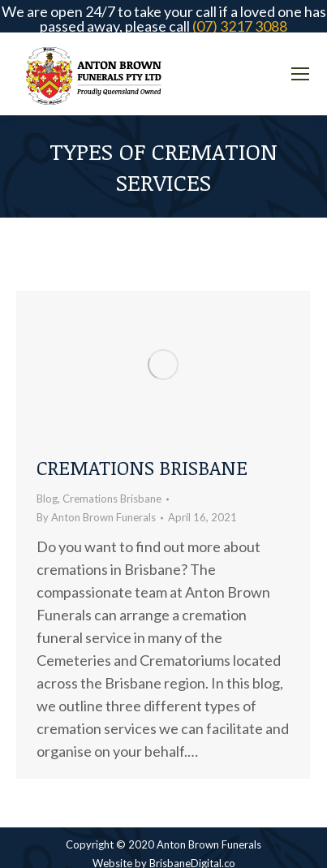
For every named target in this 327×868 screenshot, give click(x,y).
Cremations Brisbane (142, 467)
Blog (47, 499)
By (96, 517)
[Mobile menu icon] (300, 74)
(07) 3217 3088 (240, 26)
